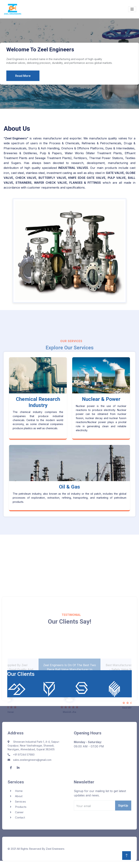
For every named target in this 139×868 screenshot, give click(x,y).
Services (20, 802)
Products (21, 807)
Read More (23, 76)
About (19, 796)
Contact (20, 817)
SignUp (123, 805)
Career (19, 812)
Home (19, 791)
